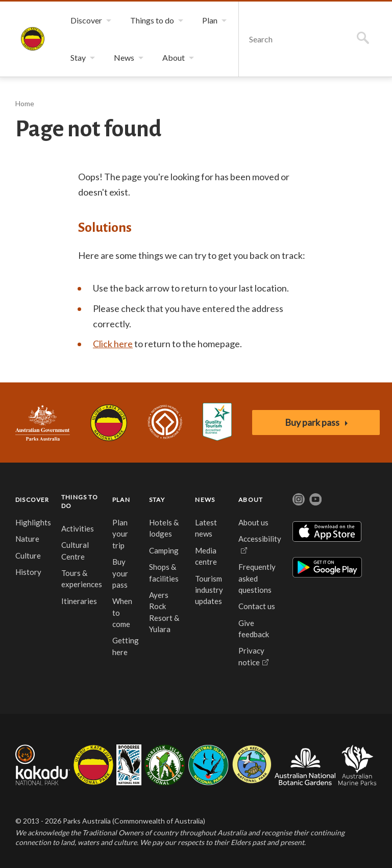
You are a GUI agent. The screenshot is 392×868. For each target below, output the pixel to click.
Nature (27, 539)
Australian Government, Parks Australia (43, 423)
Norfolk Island (165, 765)
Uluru (93, 765)
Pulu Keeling (252, 765)
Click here (113, 344)
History (28, 572)
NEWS (205, 500)
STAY (157, 500)
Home (25, 103)
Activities (78, 528)
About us (253, 522)
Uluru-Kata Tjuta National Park (109, 423)
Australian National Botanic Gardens (305, 765)
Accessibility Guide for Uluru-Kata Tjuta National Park (217, 423)
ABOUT (251, 500)
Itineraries (79, 601)
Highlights (33, 522)
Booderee (129, 765)
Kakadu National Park (43, 765)
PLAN (121, 500)
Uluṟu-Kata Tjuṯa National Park (33, 39)
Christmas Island (209, 765)
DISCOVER (32, 500)
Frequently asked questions (257, 578)
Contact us (257, 606)
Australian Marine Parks (358, 765)
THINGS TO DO (80, 501)
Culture (28, 556)
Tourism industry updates (209, 590)
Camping (164, 550)
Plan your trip (120, 534)
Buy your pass (120, 573)
